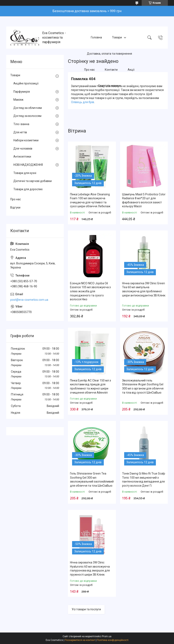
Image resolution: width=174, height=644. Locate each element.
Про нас (89, 70)
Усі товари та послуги (86, 609)
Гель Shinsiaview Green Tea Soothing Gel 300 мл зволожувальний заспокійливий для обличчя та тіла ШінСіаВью (92, 480)
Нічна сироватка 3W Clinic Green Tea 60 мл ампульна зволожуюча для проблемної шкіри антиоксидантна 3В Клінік (144, 289)
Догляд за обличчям (28, 108)
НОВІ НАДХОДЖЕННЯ (28, 165)
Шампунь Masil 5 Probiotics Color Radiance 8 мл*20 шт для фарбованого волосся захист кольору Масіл (144, 200)
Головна (96, 37)
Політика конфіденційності (113, 640)
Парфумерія (22, 92)
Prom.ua (107, 636)
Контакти (111, 70)
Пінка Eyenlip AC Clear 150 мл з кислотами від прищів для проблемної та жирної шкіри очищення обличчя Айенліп (91, 387)
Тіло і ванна (21, 124)
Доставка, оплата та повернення (109, 54)
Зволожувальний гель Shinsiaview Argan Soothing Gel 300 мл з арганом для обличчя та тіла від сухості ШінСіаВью (143, 387)
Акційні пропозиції (26, 83)
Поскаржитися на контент (80, 640)
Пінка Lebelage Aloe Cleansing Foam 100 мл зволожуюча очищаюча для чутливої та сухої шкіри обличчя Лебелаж (90, 200)
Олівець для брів (83, 102)
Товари (117, 37)
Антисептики (22, 157)
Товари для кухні (25, 173)
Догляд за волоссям (27, 116)
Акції (131, 70)
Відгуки (15, 207)
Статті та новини (109, 86)
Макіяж (18, 100)
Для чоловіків (23, 149)
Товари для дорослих (28, 189)
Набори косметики (26, 140)
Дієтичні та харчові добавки (33, 181)
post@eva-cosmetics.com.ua (29, 300)
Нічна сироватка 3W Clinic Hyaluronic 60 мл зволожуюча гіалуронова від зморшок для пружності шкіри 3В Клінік (90, 569)
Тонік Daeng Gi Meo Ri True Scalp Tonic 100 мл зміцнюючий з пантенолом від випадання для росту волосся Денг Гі (144, 480)
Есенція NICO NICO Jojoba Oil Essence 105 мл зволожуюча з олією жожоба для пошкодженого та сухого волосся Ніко (90, 291)
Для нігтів (20, 132)
